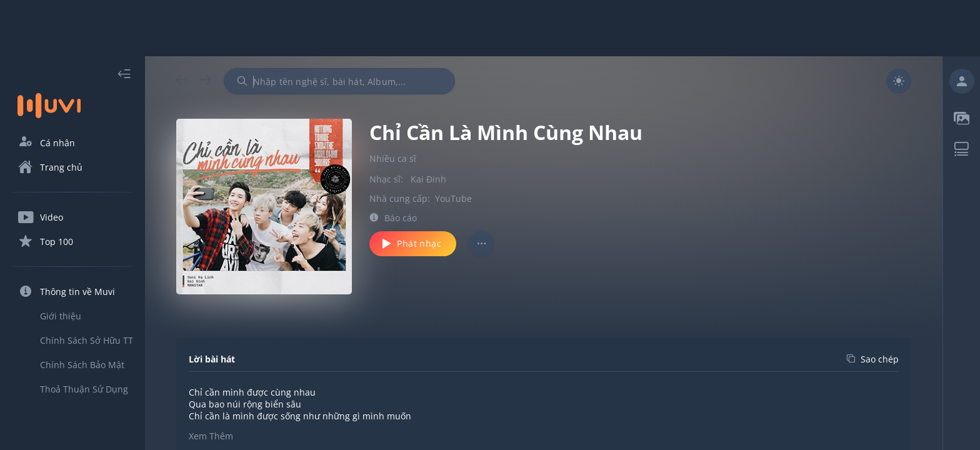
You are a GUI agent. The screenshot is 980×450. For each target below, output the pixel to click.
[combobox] (339, 81)
